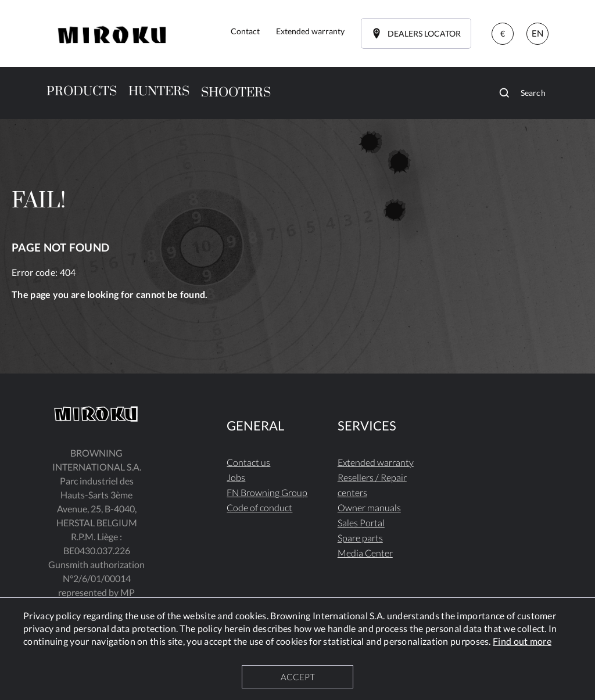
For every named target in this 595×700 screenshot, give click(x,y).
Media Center (365, 553)
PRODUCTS (82, 91)
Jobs (236, 477)
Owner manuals (369, 507)
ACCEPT (298, 677)
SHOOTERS (236, 93)
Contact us (248, 462)
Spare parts (360, 538)
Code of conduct (259, 507)
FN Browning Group (267, 492)
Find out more (522, 641)
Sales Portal (361, 523)
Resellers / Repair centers (372, 485)
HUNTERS (159, 91)
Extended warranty (376, 462)
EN (537, 33)
